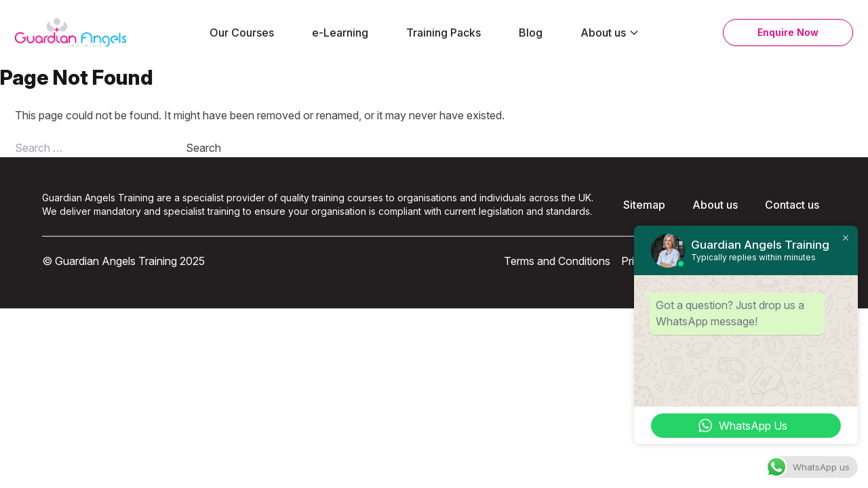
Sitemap (644, 205)
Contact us (792, 205)
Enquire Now (788, 32)
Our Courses (242, 33)
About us (610, 33)
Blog (531, 33)
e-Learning (340, 33)
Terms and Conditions (557, 261)
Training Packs (443, 33)
